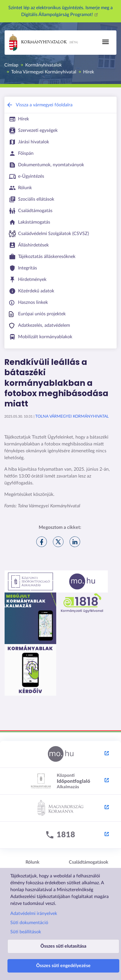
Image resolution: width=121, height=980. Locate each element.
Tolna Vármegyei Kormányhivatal (44, 72)
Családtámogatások (89, 862)
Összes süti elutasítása (63, 946)
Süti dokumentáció (29, 923)
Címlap (11, 65)
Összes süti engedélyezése (63, 966)
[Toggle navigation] (106, 42)
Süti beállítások (26, 932)
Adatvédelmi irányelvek (34, 914)
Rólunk (33, 862)
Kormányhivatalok (38, 43)
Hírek (89, 72)
